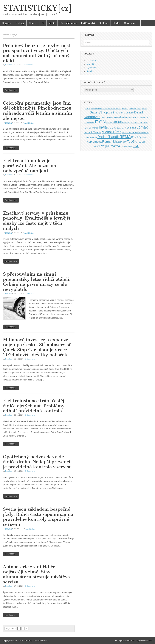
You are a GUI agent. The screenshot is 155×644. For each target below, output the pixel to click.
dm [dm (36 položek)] (118, 117)
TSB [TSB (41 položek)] (139, 142)
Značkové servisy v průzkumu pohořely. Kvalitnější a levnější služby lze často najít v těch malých (37, 221)
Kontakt (90, 64)
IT (43, 23)
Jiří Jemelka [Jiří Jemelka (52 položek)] (129, 128)
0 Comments (28, 65)
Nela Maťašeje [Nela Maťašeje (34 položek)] (91, 137)
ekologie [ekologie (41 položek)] (110, 123)
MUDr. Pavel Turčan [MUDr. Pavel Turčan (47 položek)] (132, 132)
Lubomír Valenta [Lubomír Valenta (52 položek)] (92, 132)
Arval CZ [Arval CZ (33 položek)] (125, 109)
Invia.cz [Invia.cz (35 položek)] (110, 128)
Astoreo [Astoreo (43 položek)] (132, 109)
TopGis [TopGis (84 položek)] (132, 141)
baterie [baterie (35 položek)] (145, 109)
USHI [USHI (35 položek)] (144, 142)
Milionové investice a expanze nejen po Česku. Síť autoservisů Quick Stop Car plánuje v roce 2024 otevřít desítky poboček (37, 347)
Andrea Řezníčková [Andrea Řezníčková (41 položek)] (99, 109)
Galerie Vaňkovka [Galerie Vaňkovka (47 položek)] (140, 123)
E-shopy (20, 23)
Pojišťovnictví (88, 23)
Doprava (7, 23)
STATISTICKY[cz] (38, 8)
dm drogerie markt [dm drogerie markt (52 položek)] (129, 117)
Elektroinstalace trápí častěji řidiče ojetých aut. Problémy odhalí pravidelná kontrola (34, 406)
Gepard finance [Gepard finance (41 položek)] (92, 128)
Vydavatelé (92, 68)
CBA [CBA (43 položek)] (121, 113)
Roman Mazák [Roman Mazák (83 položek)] (112, 141)
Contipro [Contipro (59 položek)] (129, 113)
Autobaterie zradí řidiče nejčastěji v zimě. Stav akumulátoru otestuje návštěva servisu (36, 574)
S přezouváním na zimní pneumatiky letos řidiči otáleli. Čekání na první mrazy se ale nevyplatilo (37, 282)
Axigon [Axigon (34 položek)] (139, 109)
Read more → (11, 90)
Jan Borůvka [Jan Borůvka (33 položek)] (118, 128)
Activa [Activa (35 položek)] (88, 109)
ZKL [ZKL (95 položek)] (136, 146)
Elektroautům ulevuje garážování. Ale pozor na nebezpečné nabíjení (29, 166)
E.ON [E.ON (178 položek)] (100, 122)
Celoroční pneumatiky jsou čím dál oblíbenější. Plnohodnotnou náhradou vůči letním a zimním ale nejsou (38, 111)
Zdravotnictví (131, 23)
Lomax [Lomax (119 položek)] (142, 127)
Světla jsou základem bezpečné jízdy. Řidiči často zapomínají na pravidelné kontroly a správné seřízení (38, 517)
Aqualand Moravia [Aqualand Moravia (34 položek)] (115, 109)
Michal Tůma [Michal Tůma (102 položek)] (112, 132)
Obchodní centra (68, 23)
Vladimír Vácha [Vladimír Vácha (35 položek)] (126, 146)
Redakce (9, 65)
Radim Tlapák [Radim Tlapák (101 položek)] (108, 137)
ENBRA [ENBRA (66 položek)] (119, 122)
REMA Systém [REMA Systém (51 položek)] (139, 137)
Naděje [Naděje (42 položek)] (145, 133)
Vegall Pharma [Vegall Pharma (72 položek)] (111, 146)
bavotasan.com (145, 641)
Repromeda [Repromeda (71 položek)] (94, 142)
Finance (33, 23)
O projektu (92, 61)
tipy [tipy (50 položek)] (125, 142)
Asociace (91, 71)
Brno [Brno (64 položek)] (116, 113)
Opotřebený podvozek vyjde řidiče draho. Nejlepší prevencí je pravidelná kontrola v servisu (37, 462)
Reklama (104, 23)
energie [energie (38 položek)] (128, 123)
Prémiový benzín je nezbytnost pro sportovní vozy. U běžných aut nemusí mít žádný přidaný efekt (37, 53)
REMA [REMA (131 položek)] (125, 137)
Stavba (116, 23)
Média (52, 23)
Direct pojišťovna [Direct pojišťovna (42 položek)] (108, 117)
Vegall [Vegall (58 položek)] (97, 146)
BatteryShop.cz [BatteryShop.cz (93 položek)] (101, 112)
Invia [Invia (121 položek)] (103, 127)
